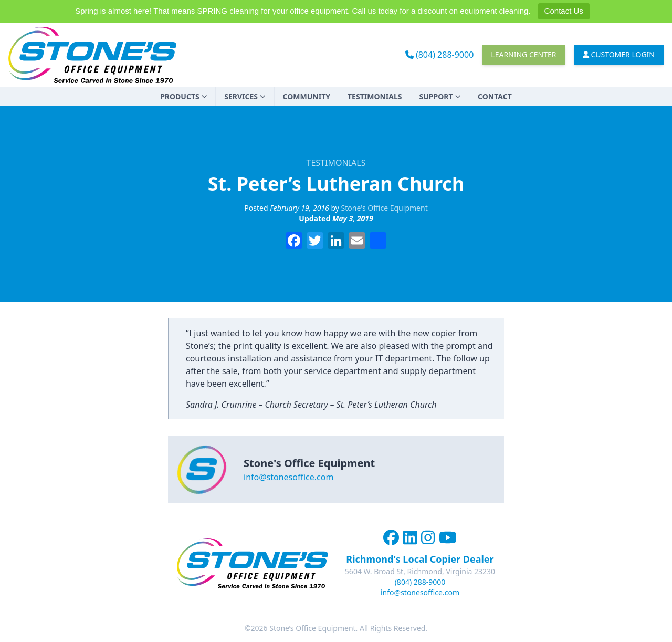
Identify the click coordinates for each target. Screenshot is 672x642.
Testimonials (375, 96)
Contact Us (564, 11)
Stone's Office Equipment (385, 208)
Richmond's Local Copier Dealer (420, 559)
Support (440, 96)
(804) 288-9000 (440, 55)
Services (245, 96)
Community (307, 96)
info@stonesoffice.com (288, 477)
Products (183, 96)
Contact (495, 96)
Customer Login (619, 54)
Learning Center (523, 54)
